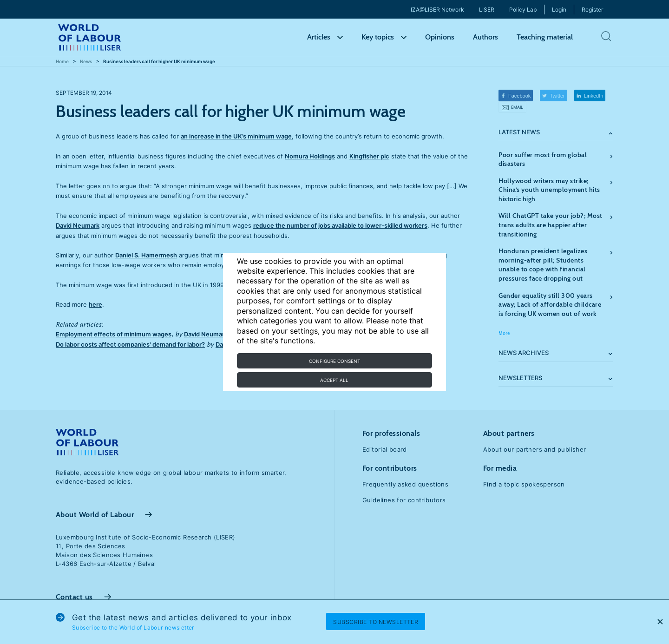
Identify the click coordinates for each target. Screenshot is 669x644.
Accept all (334, 380)
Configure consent (334, 361)
